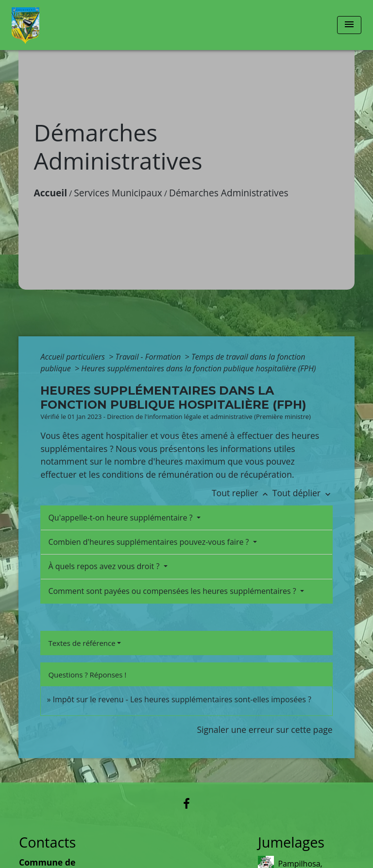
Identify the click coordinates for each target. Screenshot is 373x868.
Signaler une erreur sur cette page (264, 729)
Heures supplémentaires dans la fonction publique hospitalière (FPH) (198, 368)
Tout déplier (303, 493)
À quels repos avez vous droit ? (105, 566)
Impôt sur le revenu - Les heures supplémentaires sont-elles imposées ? (182, 699)
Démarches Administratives (229, 193)
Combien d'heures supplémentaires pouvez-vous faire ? (149, 542)
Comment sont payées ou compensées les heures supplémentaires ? (173, 591)
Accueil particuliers (74, 357)
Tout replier (242, 493)
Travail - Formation (149, 357)
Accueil (50, 193)
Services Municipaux (118, 193)
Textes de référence (82, 643)
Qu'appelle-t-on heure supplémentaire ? (121, 518)
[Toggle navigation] (349, 25)
